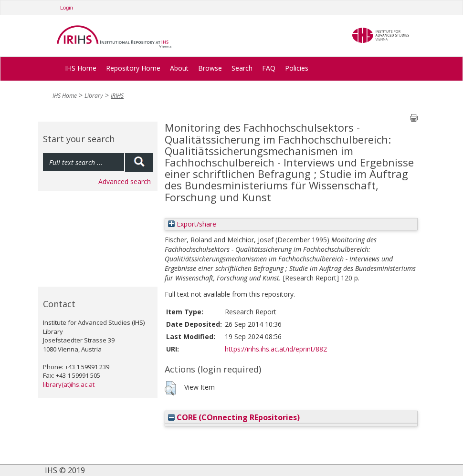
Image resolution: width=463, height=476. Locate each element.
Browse (210, 68)
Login (67, 8)
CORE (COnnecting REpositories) (234, 417)
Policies (297, 68)
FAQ (269, 68)
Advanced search (125, 181)
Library (94, 96)
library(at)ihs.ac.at (69, 384)
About (179, 68)
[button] (170, 388)
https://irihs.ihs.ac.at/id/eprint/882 (276, 349)
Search (242, 68)
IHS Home (81, 68)
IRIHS (117, 96)
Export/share (192, 224)
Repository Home (133, 68)
